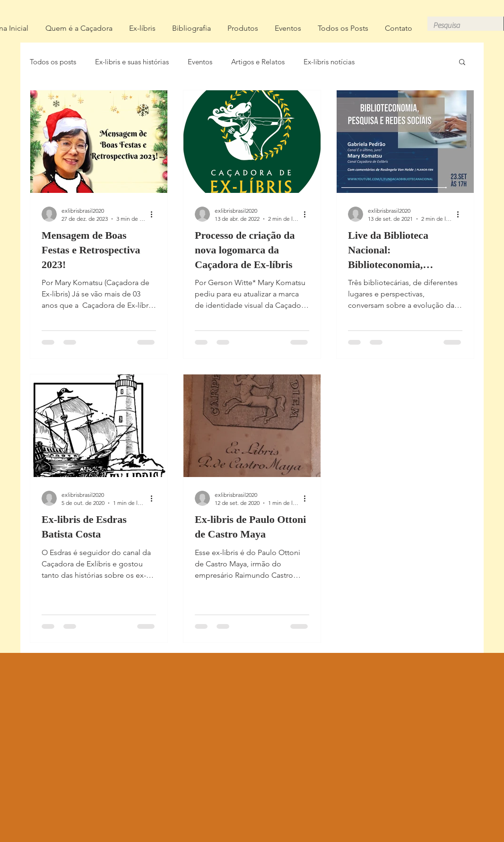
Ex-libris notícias (329, 62)
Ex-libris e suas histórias (132, 62)
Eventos (200, 62)
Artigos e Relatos (258, 62)
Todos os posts (53, 62)
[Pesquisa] (458, 26)
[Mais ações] (155, 214)
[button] (462, 63)
